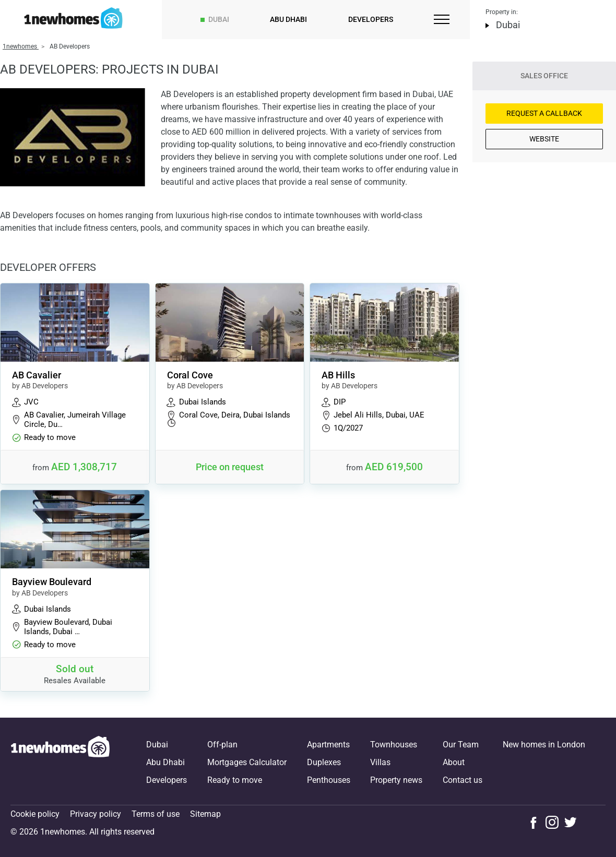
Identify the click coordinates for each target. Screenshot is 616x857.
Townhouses (394, 745)
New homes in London (544, 745)
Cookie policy (35, 814)
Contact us (463, 780)
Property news (396, 780)
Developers (371, 19)
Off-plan (222, 745)
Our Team (461, 745)
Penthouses (329, 780)
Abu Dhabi (288, 19)
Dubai (219, 19)
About (454, 762)
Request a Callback (544, 113)
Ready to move (235, 780)
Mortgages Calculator (247, 762)
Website (544, 139)
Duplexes (324, 762)
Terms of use (156, 814)
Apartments (328, 745)
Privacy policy (96, 814)
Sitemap (205, 814)
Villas (380, 762)
